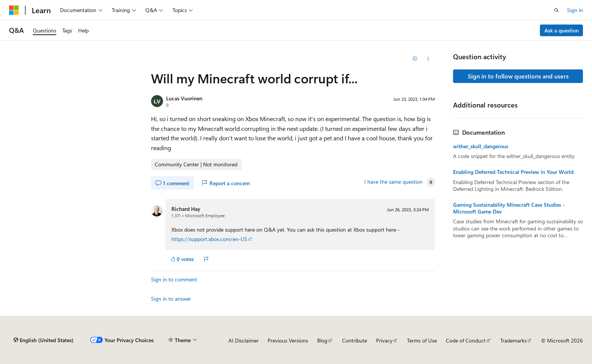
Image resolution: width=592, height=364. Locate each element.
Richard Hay (186, 209)
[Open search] (557, 10)
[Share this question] (428, 59)
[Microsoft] (14, 10)
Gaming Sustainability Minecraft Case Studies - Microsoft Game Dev (509, 208)
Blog (322, 340)
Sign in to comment (174, 279)
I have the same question (393, 182)
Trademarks (513, 340)
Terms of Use (422, 340)
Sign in (575, 10)
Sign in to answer (171, 299)
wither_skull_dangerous (481, 146)
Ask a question (562, 30)
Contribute (355, 340)
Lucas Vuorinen (184, 98)
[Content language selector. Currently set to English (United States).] (44, 340)
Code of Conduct (466, 340)
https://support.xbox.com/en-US (209, 239)
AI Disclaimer (244, 340)
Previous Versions (288, 340)
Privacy (384, 340)
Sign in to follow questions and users (518, 76)
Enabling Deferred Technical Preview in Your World (513, 172)
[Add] (415, 59)
